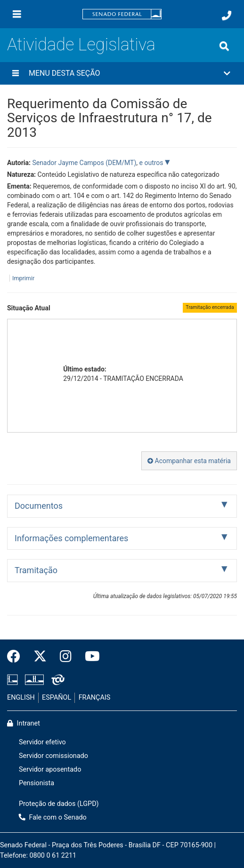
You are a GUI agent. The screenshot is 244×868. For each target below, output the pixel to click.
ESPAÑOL (57, 698)
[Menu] (17, 14)
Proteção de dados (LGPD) (59, 804)
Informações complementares (71, 538)
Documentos (39, 506)
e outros (152, 163)
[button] (122, 73)
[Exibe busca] (224, 46)
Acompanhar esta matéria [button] (189, 461)
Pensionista (37, 783)
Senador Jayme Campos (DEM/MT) (84, 163)
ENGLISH (21, 698)
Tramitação (36, 570)
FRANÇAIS (95, 698)
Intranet (24, 723)
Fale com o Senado (53, 817)
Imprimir (23, 278)
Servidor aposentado (50, 769)
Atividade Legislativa (81, 44)
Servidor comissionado (53, 756)
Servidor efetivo (42, 742)
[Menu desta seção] (16, 73)
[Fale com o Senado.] (227, 16)
